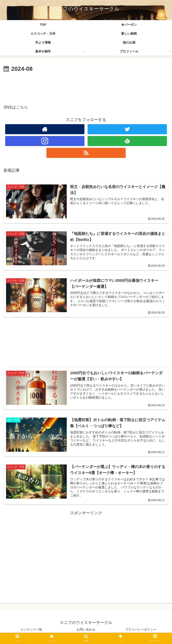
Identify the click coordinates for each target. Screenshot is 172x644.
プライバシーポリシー (141, 630)
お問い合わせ (86, 630)
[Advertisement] (86, 86)
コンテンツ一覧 (31, 630)
